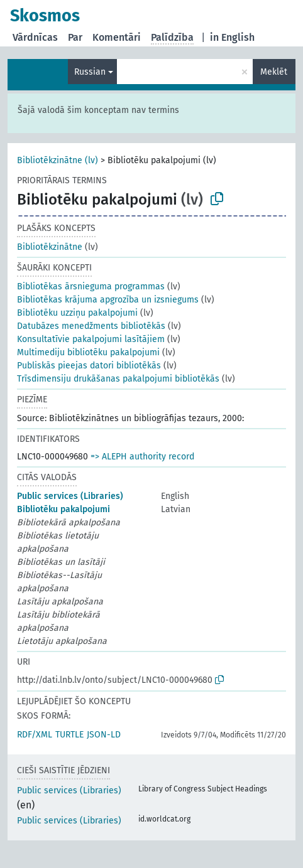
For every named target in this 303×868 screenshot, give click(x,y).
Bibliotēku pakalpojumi (63, 509)
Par (75, 37)
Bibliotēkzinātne (50, 247)
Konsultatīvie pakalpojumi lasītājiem (91, 339)
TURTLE (69, 735)
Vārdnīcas (35, 37)
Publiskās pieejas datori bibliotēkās (89, 366)
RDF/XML (35, 735)
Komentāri (117, 37)
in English (232, 37)
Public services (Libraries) (70, 496)
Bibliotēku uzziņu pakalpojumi (77, 313)
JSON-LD (104, 735)
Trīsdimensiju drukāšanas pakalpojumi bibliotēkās (118, 379)
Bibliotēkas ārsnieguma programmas (91, 287)
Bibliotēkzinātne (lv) (58, 160)
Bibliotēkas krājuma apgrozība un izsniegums (108, 300)
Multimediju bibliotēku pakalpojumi (88, 352)
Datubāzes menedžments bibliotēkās (91, 326)
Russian (90, 72)
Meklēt (274, 72)
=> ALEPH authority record (142, 457)
